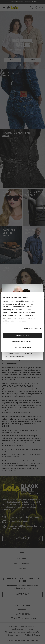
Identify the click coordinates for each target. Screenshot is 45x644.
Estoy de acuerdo (22, 335)
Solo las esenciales (23, 347)
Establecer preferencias (23, 341)
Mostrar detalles (31, 329)
